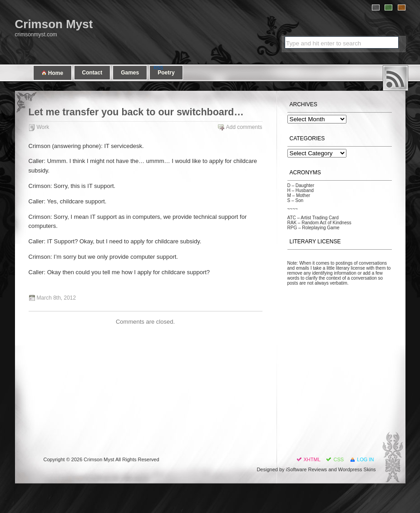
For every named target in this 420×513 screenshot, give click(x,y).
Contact (92, 73)
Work (43, 127)
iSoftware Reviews (306, 469)
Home (52, 73)
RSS (395, 78)
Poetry (166, 73)
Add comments (244, 127)
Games (130, 73)
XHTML (312, 459)
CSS (338, 459)
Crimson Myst (54, 24)
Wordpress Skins (357, 469)
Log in (365, 459)
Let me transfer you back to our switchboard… (136, 112)
